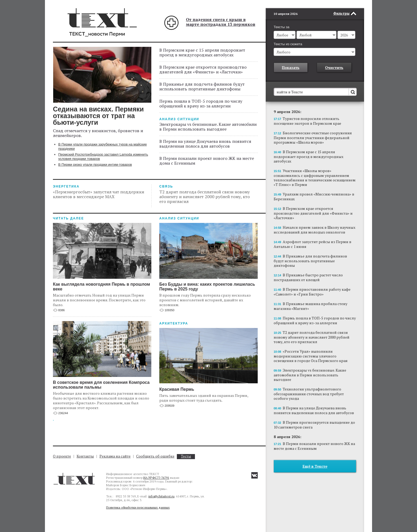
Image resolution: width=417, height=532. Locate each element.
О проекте (62, 456)
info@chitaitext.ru (161, 496)
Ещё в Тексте (315, 458)
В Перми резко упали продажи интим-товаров (95, 165)
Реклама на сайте (115, 456)
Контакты (85, 456)
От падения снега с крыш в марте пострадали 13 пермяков (221, 22)
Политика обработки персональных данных (138, 507)
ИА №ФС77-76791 (156, 478)
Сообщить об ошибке (155, 456)
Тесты (186, 456)
